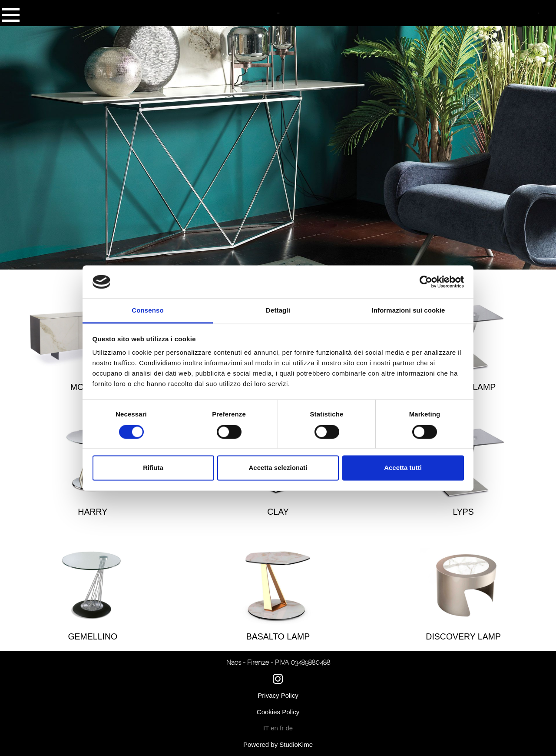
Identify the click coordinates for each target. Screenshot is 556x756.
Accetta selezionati (278, 468)
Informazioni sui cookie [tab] (409, 311)
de (289, 728)
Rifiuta (153, 468)
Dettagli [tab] (278, 311)
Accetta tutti (403, 468)
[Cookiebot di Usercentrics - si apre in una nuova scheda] (426, 282)
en (275, 728)
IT (267, 728)
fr (283, 728)
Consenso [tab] (147, 311)
